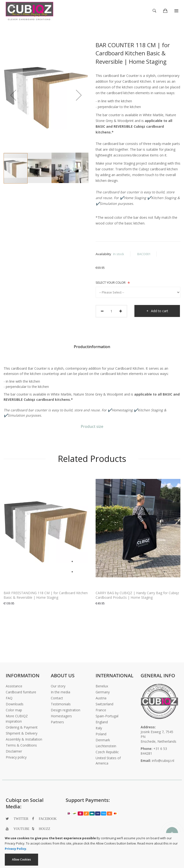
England (102, 722)
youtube (21, 829)
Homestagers (61, 716)
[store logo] (29, 10)
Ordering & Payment (22, 727)
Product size (92, 426)
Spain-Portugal (107, 716)
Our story (58, 686)
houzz (44, 829)
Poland (101, 734)
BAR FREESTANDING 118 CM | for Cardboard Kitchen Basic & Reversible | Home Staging (46, 595)
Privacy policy (16, 757)
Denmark (103, 740)
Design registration (66, 710)
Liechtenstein (106, 746)
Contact (57, 698)
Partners (57, 722)
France (101, 710)
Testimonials (61, 704)
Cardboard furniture (21, 692)
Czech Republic (107, 752)
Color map (14, 710)
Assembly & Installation (24, 739)
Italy (99, 728)
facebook (48, 819)
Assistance (14, 686)
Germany (103, 692)
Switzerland (104, 704)
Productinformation (92, 347)
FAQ (9, 698)
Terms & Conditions (21, 745)
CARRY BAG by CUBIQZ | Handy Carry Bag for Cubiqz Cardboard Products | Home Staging (137, 595)
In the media (60, 692)
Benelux (102, 686)
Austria (101, 698)
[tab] (92, 348)
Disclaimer (14, 751)
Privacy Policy (15, 849)
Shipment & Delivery (22, 733)
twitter (21, 819)
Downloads (15, 704)
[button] (13, 95)
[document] (92, 851)
